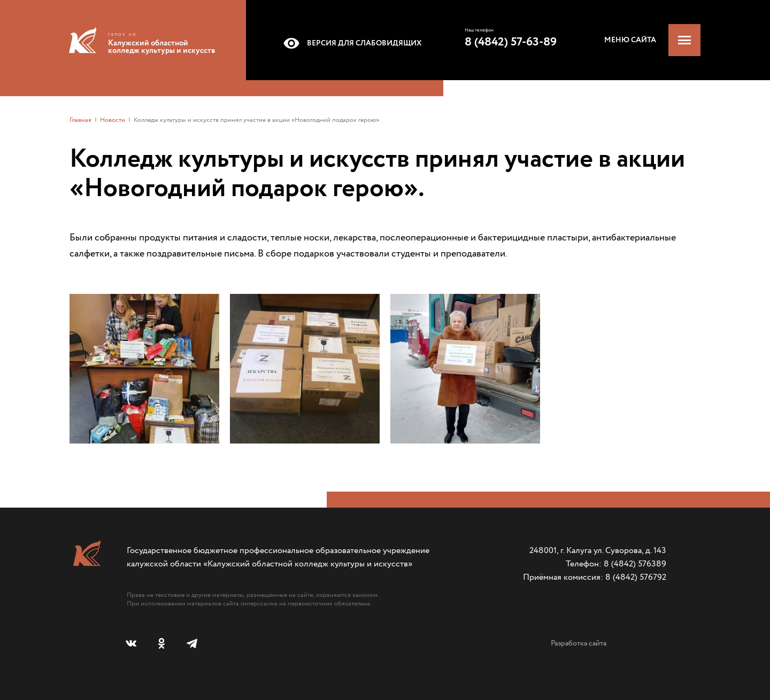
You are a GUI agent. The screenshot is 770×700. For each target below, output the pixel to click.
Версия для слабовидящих (351, 43)
